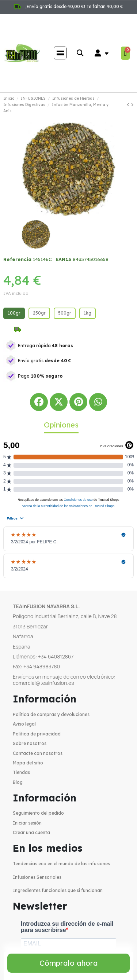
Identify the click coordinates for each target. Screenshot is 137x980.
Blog (18, 782)
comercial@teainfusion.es (43, 683)
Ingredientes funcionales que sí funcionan (58, 890)
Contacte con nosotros (38, 753)
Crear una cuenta (31, 832)
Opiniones (61, 425)
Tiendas (21, 772)
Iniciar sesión (27, 823)
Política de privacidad (37, 734)
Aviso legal (24, 724)
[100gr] (14, 313)
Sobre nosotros (30, 743)
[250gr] (39, 313)
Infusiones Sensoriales (37, 877)
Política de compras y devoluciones (51, 714)
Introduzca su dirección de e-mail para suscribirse (67, 927)
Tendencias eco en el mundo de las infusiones (61, 864)
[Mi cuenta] (102, 53)
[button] (80, 53)
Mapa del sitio (28, 763)
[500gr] (65, 313)
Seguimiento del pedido (38, 813)
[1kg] (87, 313)
